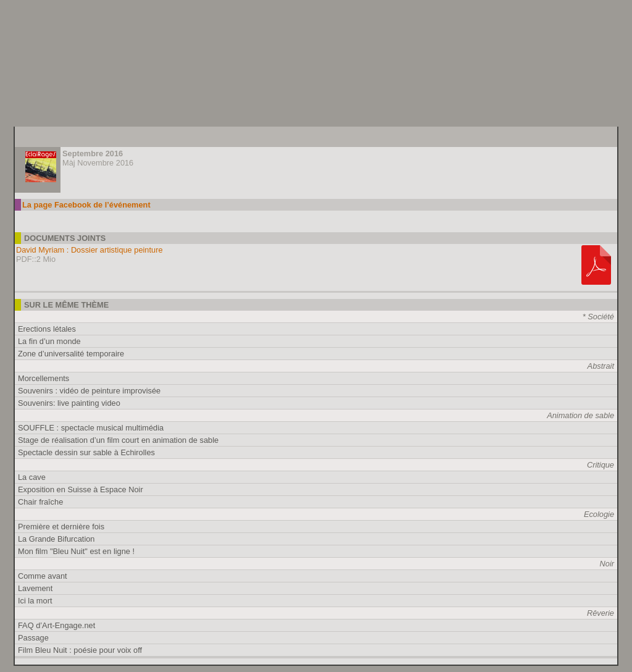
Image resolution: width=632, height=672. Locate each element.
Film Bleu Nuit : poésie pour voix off (80, 650)
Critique (601, 465)
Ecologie (599, 514)
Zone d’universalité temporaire (71, 354)
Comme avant (43, 576)
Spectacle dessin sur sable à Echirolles (86, 452)
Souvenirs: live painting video (69, 403)
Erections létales (47, 329)
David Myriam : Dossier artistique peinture (89, 250)
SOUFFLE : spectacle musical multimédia (91, 428)
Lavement (35, 588)
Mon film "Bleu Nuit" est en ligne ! (76, 551)
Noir (607, 564)
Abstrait (601, 366)
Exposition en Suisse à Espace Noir (81, 489)
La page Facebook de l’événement (86, 205)
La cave (32, 477)
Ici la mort (35, 601)
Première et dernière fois (61, 527)
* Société (598, 317)
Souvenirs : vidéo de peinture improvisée (89, 391)
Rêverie (601, 613)
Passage (33, 638)
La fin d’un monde (49, 341)
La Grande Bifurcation (56, 539)
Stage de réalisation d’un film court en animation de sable (118, 440)
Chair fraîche (40, 502)
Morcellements (44, 378)
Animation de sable (580, 415)
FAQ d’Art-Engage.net (56, 625)
